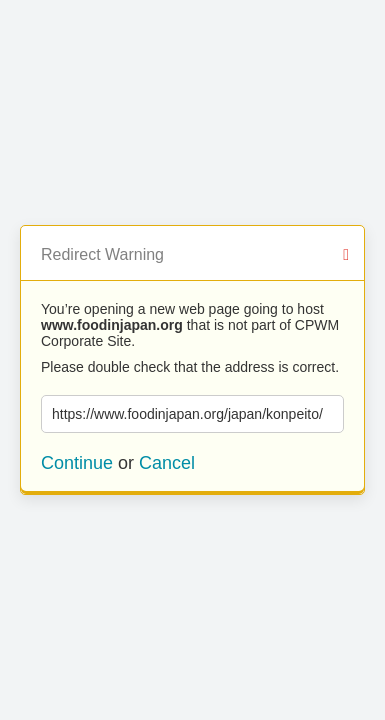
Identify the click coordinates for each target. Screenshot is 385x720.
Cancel (167, 463)
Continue (77, 463)
